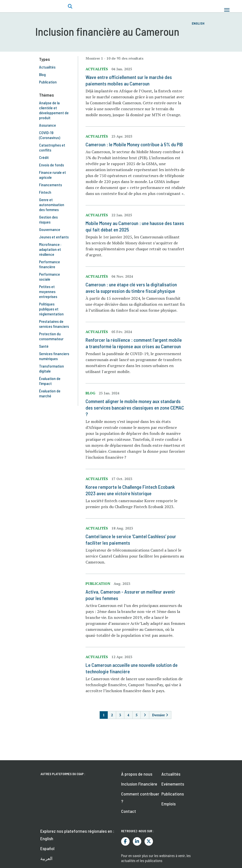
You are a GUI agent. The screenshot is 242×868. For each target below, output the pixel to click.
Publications (173, 794)
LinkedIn (137, 841)
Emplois (169, 804)
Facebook (125, 841)
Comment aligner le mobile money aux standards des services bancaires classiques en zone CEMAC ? (135, 408)
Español (47, 848)
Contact (129, 811)
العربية (46, 858)
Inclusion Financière (139, 784)
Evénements (173, 784)
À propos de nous (137, 774)
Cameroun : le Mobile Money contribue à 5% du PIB (134, 144)
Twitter (149, 841)
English (198, 23)
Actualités (171, 774)
